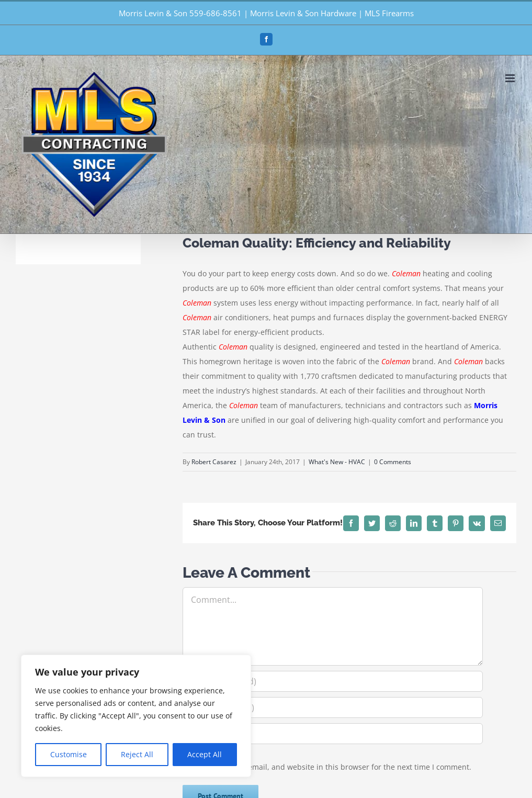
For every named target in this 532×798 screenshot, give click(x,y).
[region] (136, 716)
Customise (69, 754)
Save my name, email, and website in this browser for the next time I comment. (332, 767)
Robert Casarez (214, 462)
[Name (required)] (333, 681)
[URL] (333, 734)
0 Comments (393, 462)
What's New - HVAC (337, 462)
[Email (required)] (333, 707)
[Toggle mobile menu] (511, 78)
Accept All (205, 754)
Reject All (137, 754)
